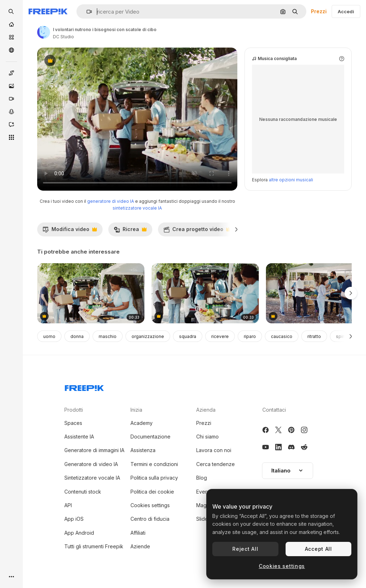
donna (77, 336)
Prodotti (74, 410)
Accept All (318, 549)
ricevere (220, 336)
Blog (202, 478)
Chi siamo (207, 437)
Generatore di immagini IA (94, 450)
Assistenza (143, 450)
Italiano (288, 471)
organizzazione (148, 336)
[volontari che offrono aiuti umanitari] (205, 293)
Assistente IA (79, 437)
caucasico (282, 336)
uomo (49, 336)
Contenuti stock (83, 492)
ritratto (314, 336)
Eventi (203, 492)
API (68, 505)
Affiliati (138, 533)
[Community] (11, 50)
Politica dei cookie (152, 492)
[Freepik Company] (84, 387)
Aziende (140, 546)
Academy (142, 423)
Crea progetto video (197, 231)
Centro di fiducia (150, 519)
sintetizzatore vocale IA (137, 208)
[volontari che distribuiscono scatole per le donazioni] (91, 293)
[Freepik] (48, 11)
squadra (188, 336)
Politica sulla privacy (154, 478)
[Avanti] (236, 229)
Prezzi (319, 11)
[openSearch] (11, 11)
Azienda (206, 410)
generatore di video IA (111, 201)
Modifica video (70, 231)
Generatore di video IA (91, 464)
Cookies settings (150, 505)
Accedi (346, 11)
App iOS (74, 519)
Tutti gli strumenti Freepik (94, 546)
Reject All (245, 549)
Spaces (73, 423)
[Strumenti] (11, 137)
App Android (79, 533)
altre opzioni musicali (291, 180)
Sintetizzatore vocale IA (92, 478)
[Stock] (11, 37)
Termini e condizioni (154, 464)
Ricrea (130, 231)
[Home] (11, 24)
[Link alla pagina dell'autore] (44, 32)
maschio (108, 336)
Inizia (136, 410)
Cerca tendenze (216, 464)
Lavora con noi (214, 450)
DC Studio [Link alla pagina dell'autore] (63, 37)
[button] (86, 12)
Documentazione (150, 437)
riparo (250, 336)
